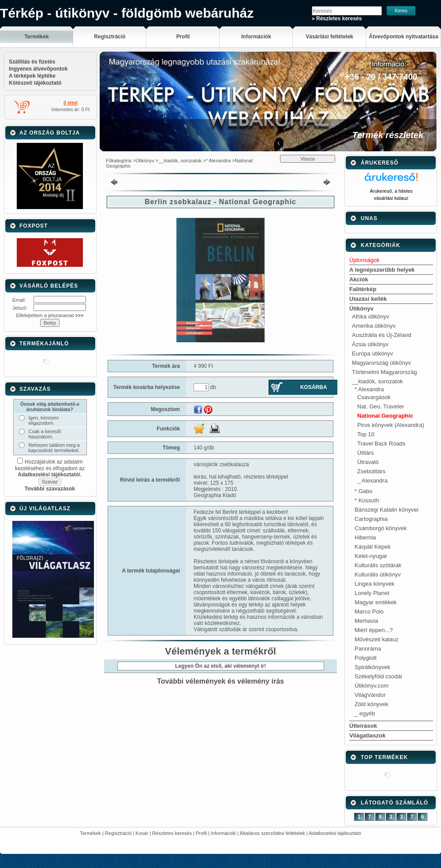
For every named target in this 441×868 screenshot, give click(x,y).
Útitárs (366, 453)
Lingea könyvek (374, 584)
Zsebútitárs (371, 471)
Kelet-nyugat (371, 556)
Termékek (90, 833)
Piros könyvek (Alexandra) (391, 425)
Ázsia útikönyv (370, 344)
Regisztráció (118, 833)
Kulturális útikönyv (378, 574)
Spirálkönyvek (372, 667)
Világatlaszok (367, 735)
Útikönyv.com (372, 686)
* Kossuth (367, 500)
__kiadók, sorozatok (180, 161)
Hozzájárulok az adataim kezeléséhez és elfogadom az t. (50, 468)
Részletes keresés (172, 833)
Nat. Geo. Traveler (381, 406)
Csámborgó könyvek (381, 528)
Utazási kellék (368, 299)
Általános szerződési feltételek (273, 833)
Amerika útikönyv (374, 326)
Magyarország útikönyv (381, 363)
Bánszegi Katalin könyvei (387, 510)
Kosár (142, 833)
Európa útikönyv (372, 354)
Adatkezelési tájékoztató (335, 833)
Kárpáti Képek (373, 547)
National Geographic (385, 416)
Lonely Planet (372, 593)
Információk (223, 833)
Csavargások (374, 397)
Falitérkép (363, 289)
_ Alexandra (372, 481)
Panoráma (368, 649)
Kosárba (314, 387)
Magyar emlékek (376, 602)
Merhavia (366, 621)
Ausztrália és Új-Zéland (381, 335)
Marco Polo (369, 612)
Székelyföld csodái (378, 676)
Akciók (359, 279)
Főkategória (119, 161)
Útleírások (363, 726)
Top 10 (366, 434)
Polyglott (366, 658)
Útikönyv (145, 161)
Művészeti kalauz (377, 639)
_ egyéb (365, 713)
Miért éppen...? (374, 630)
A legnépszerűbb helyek (382, 270)
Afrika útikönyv (371, 316)
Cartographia (371, 519)
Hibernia (365, 537)
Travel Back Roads (381, 443)
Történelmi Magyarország (384, 372)
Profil (201, 833)
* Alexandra (218, 161)
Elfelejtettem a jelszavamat (50, 315)
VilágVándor (370, 695)
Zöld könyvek (372, 704)
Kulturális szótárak (378, 565)
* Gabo (363, 491)
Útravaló (368, 462)
